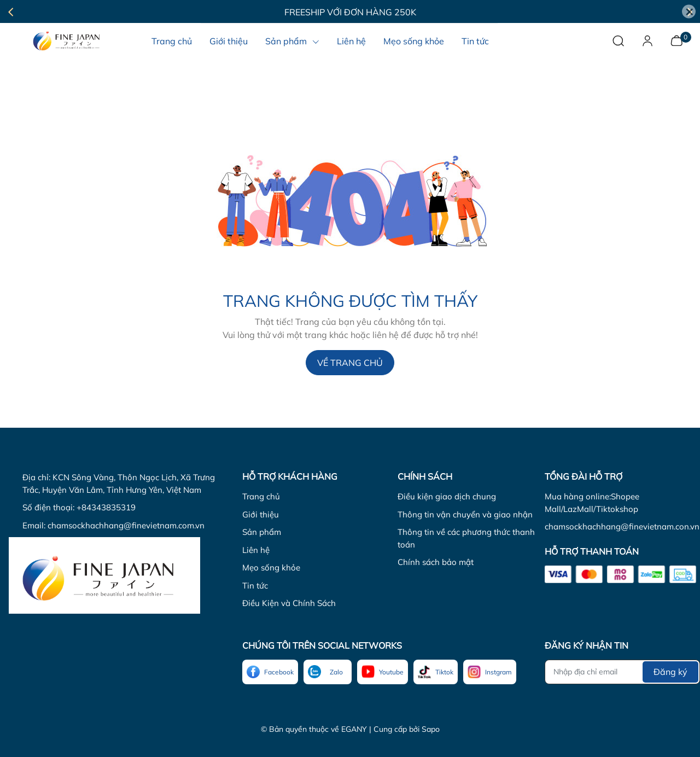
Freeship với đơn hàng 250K (350, 12)
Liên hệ (256, 550)
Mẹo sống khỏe (271, 567)
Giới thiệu (261, 514)
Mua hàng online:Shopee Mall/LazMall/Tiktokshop (592, 503)
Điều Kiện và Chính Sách (289, 603)
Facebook (279, 672)
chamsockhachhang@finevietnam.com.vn (126, 525)
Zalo (336, 672)
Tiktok (444, 672)
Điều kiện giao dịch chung (447, 496)
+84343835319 (106, 507)
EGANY (354, 729)
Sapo (431, 729)
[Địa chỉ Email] (622, 672)
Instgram (498, 672)
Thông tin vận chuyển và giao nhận (465, 514)
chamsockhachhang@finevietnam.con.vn (622, 526)
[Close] (689, 12)
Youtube (391, 672)
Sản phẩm (262, 532)
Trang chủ (261, 496)
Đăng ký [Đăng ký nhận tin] (670, 672)
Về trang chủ (350, 363)
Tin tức (255, 586)
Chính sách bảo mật (436, 562)
